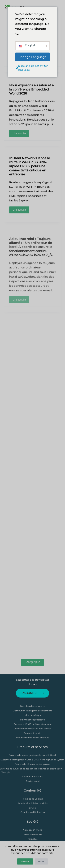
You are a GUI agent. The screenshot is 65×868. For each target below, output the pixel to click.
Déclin (41, 861)
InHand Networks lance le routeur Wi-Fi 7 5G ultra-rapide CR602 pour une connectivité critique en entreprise (30, 169)
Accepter (25, 861)
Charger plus (33, 662)
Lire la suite (21, 135)
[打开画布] (60, 6)
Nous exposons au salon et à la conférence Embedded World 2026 (31, 92)
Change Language (32, 57)
